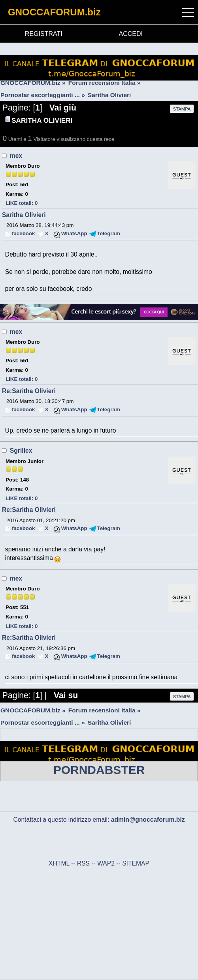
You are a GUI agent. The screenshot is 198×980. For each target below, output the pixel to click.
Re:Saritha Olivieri (29, 391)
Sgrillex (21, 451)
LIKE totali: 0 (22, 203)
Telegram (109, 233)
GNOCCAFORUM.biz (54, 12)
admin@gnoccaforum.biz (148, 820)
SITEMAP (136, 863)
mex (16, 156)
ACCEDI (131, 34)
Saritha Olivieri (24, 215)
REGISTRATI (44, 34)
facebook (23, 233)
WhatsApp (74, 233)
